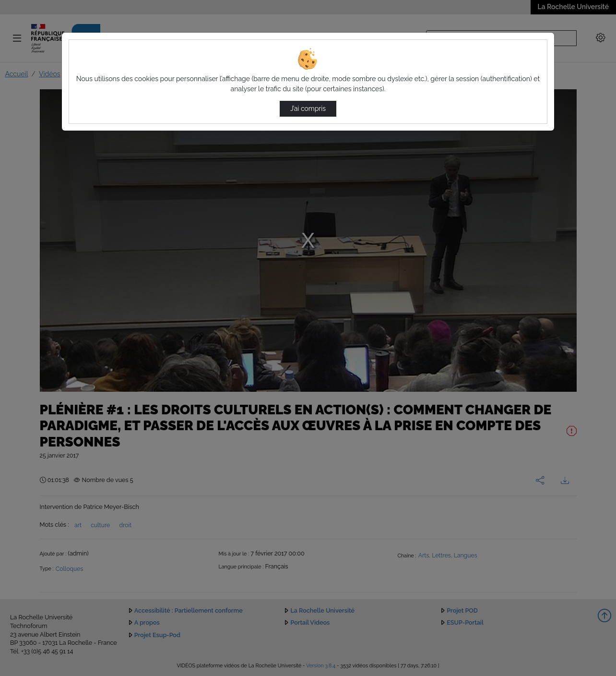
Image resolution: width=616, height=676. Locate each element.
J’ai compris (308, 109)
